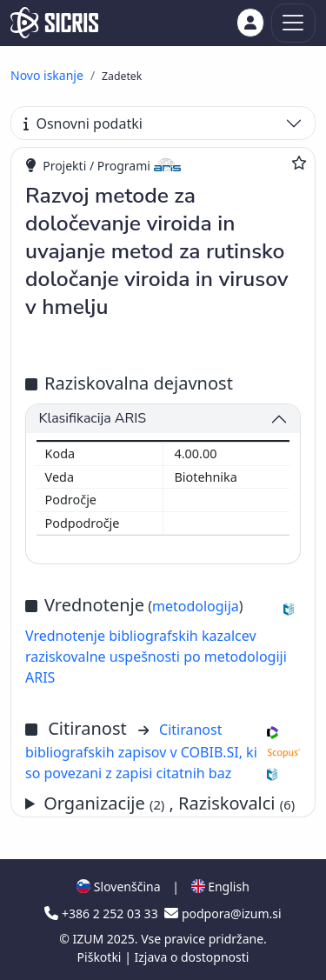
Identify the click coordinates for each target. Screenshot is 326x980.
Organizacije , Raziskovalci (169, 803)
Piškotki (101, 957)
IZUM (89, 939)
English (220, 887)
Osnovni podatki (83, 123)
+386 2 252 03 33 (103, 913)
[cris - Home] (54, 23)
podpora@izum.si (223, 913)
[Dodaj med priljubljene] (299, 163)
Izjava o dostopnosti (191, 957)
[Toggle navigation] (293, 23)
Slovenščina (118, 887)
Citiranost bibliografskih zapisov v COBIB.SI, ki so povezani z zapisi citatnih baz (141, 751)
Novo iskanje (47, 75)
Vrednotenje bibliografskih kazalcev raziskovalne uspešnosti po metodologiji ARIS (156, 657)
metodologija (196, 606)
